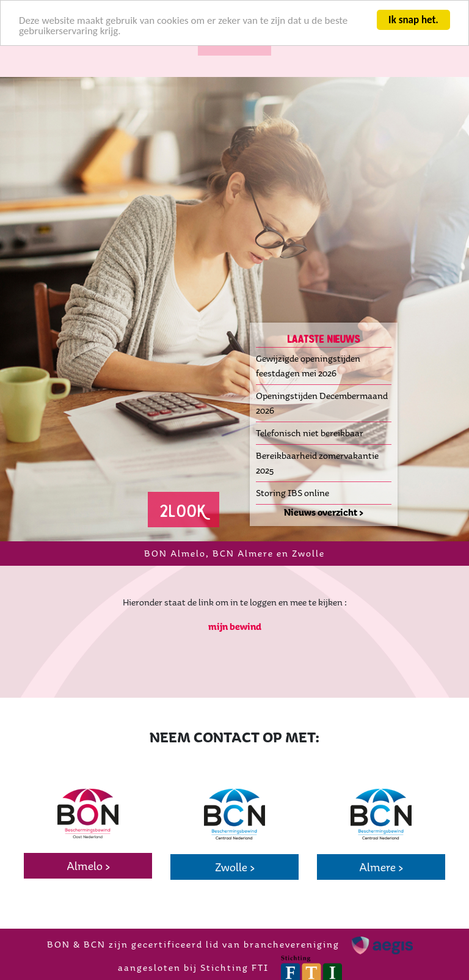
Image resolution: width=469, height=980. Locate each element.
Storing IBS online (293, 493)
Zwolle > (235, 867)
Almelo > (88, 866)
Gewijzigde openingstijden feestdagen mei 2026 (308, 366)
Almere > (381, 867)
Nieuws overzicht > (324, 512)
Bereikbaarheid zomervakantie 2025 (317, 463)
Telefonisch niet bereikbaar (310, 433)
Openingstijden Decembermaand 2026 (322, 403)
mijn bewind (235, 627)
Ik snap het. (413, 20)
